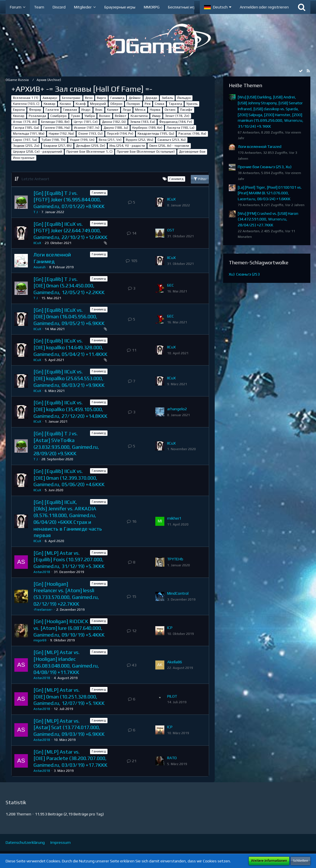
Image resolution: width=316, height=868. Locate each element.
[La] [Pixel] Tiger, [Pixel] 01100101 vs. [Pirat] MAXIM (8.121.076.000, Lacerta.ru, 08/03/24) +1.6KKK (270, 193)
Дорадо (151, 98)
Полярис (134, 104)
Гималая (70, 110)
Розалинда (37, 116)
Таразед (175, 104)
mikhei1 (174, 518)
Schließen (301, 861)
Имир (156, 116)
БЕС (171, 285)
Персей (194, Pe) (120, 134)
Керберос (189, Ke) (147, 128)
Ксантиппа (139, 116)
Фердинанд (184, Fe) (176, 122)
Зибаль (167, 98)
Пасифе (186, 110)
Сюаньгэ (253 (248, 274)
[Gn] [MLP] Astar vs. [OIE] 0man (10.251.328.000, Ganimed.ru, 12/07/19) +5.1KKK (69, 696)
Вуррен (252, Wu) (140, 140)
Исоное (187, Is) (87, 128)
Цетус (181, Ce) (86, 122)
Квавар (50, 104)
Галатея (52, 110)
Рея (148, 104)
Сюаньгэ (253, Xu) (172, 140)
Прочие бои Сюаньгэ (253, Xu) (265, 167)
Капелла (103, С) (26, 104)
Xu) (232, 274)
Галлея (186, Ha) (57, 128)
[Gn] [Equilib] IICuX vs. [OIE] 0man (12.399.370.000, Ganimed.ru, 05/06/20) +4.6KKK (69, 478)
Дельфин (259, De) (91, 146)
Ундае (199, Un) (82, 140)
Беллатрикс (71, 98)
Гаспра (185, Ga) (26, 128)
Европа (19, 110)
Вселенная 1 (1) (26, 98)
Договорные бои (192, 152)
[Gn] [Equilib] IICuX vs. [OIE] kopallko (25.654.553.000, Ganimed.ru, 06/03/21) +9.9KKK (69, 378)
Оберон (116, 104)
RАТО (172, 758)
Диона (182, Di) (114, 122)
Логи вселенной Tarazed (260, 146)
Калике (113, 110)
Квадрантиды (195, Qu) (156, 134)
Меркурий (98, 104)
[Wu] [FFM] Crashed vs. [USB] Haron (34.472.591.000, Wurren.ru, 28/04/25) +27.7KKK (268, 219)
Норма (155, 110)
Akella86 (175, 662)
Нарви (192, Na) (61, 134)
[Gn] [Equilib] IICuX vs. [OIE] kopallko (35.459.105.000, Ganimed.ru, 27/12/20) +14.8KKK (70, 409)
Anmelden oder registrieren (264, 7)
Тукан (76, 116)
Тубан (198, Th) (53, 140)
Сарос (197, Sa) (25, 140)
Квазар (19, 116)
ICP (170, 628)
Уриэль (192, 104)
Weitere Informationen (269, 861)
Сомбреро (59, 116)
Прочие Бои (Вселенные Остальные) (146, 152)
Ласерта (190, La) (181, 128)
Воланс (105, 116)
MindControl (178, 593)
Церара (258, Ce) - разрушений (38, 152)
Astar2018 (42, 572)
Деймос (135, 98)
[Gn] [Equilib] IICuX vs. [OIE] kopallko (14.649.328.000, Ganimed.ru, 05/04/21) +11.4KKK (70, 347)
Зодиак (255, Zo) (26, 146)
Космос (66, 104)
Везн (89, 98)
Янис (99, 110)
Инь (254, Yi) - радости (127, 146)
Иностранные (24, 158)
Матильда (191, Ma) (29, 134)
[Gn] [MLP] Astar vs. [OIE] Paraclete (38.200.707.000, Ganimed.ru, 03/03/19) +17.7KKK (70, 758)
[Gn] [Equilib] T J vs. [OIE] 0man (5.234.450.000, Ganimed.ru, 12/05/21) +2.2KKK (69, 286)
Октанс (170, 110)
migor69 (40, 640)
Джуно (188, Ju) (116, 128)
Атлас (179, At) (25, 122)
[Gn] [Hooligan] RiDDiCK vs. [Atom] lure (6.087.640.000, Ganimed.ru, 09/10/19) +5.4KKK (69, 628)
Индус (86, 110)
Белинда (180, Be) (55, 122)
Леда (127, 110)
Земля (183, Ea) (143, 122)
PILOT (172, 696)
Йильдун (184, 98)
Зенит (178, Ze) (177, 116)
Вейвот (121, 116)
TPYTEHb (175, 559)
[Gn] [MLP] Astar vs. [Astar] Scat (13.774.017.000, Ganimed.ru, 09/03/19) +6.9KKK (69, 727)
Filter (200, 179)
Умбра (90, 116)
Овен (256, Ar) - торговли (169, 146)
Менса (140, 110)
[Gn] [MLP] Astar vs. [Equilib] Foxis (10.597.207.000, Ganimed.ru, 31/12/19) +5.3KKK (69, 560)
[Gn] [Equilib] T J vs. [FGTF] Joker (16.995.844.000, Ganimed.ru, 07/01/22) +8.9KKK (69, 200)
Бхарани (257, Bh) (58, 146)
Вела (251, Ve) (110, 140)
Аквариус (50, 98)
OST (171, 230)
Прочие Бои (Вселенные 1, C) (89, 152)
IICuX (171, 199)
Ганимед (117, 98)
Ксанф (81, 104)
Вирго (101, 98)
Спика (160, 104)
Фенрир (35, 110)
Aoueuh (40, 267)
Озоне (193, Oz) (90, 134)
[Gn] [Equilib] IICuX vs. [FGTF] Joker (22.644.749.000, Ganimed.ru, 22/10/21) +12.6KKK (70, 231)
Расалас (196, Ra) (192, 134)
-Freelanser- (43, 610)
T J (36, 212)
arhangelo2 (177, 409)
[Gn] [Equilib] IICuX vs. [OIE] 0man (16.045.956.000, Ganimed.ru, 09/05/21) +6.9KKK (69, 317)
